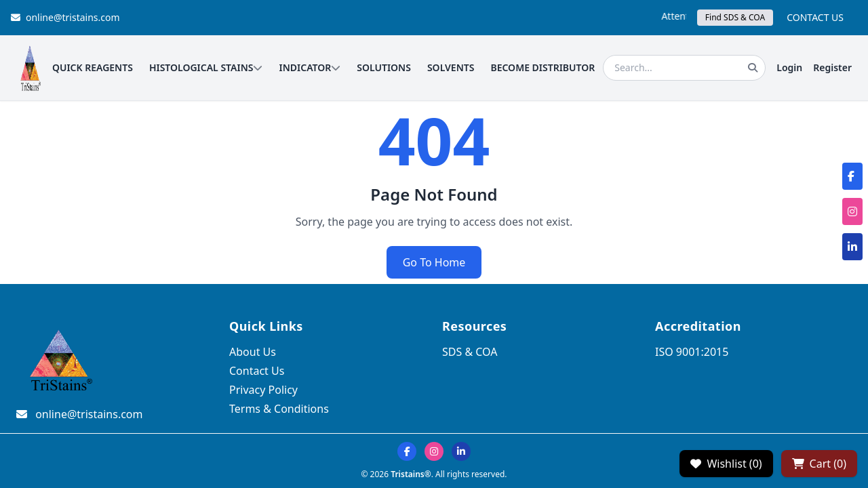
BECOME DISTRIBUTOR (542, 67)
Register (832, 67)
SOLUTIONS (384, 67)
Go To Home (434, 262)
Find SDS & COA (735, 17)
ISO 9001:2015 (692, 352)
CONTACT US (815, 17)
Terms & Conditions (279, 409)
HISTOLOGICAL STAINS (206, 67)
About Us (253, 352)
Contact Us (257, 371)
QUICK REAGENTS (93, 67)
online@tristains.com (65, 17)
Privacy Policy (263, 390)
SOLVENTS (451, 67)
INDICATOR (310, 67)
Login (789, 67)
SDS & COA (470, 352)
